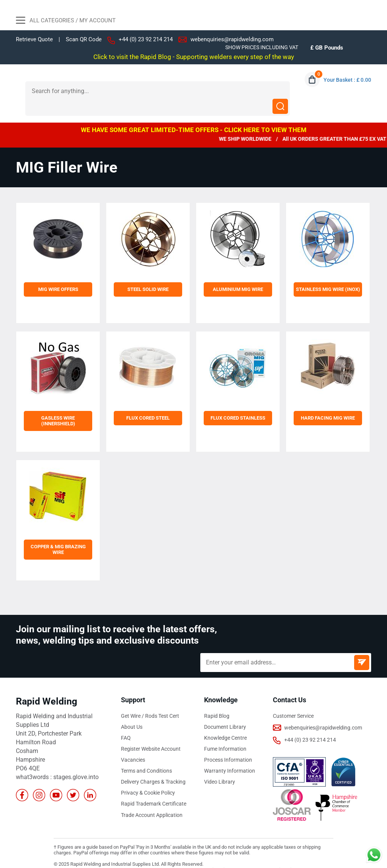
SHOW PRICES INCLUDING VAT (262, 47)
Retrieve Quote (34, 39)
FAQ (126, 722)
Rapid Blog (217, 700)
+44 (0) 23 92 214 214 (146, 39)
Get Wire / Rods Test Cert (150, 700)
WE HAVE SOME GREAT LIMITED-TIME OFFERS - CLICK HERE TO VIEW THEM (194, 114)
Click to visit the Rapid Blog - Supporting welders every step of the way (194, 57)
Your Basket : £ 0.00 (347, 80)
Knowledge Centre (225, 722)
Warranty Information (230, 755)
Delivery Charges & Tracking (153, 766)
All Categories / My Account (66, 21)
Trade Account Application (152, 799)
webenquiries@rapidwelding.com (232, 39)
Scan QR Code (84, 40)
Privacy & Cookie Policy (148, 777)
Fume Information (225, 733)
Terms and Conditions (146, 755)
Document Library (225, 711)
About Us (132, 711)
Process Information (228, 744)
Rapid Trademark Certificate (154, 788)
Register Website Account (151, 733)
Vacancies (133, 744)
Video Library (220, 766)
